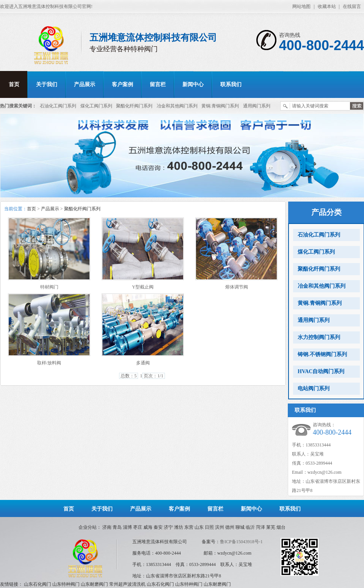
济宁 (168, 527)
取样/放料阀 (49, 363)
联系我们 (231, 84)
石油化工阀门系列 (58, 106)
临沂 (250, 527)
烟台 (281, 527)
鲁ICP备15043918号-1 (241, 542)
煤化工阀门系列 (96, 106)
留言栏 (158, 84)
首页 (14, 84)
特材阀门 (49, 287)
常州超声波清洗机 (127, 584)
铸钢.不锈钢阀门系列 (322, 354)
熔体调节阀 (237, 287)
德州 (230, 527)
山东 (199, 527)
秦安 (158, 527)
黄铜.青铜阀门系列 (220, 106)
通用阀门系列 (257, 106)
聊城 (240, 527)
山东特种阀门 (66, 584)
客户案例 (122, 84)
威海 (148, 527)
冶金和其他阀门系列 (177, 106)
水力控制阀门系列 (319, 337)
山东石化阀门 (38, 584)
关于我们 (47, 84)
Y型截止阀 (143, 287)
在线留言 (352, 6)
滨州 (220, 527)
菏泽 (260, 527)
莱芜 (271, 527)
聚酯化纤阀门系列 (134, 106)
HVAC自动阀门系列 (321, 371)
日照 (209, 527)
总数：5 (129, 376)
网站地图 (301, 6)
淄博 (127, 527)
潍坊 (179, 527)
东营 (189, 527)
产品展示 (85, 84)
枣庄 (138, 527)
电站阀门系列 (314, 389)
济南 (107, 527)
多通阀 (143, 363)
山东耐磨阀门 (94, 584)
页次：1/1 (153, 376)
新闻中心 (193, 84)
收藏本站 (327, 6)
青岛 (117, 527)
